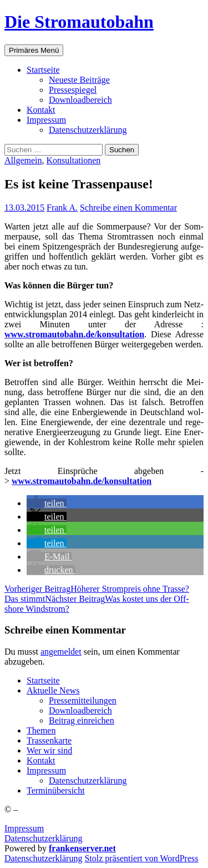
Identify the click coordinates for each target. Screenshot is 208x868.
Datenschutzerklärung (43, 838)
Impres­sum (46, 120)
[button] (47, 503)
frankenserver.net (82, 848)
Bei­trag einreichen (82, 720)
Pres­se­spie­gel (73, 90)
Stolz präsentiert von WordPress (141, 858)
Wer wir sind (49, 750)
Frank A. (62, 208)
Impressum (24, 828)
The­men (41, 730)
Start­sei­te (43, 70)
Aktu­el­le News (53, 690)
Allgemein (23, 160)
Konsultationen (74, 160)
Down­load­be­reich (80, 100)
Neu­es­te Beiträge (79, 80)
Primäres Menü (34, 50)
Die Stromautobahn (79, 22)
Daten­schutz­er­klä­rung (88, 130)
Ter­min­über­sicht (56, 790)
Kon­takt (41, 110)
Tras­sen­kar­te (49, 740)
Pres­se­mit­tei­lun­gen (83, 700)
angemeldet (61, 652)
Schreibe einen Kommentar (128, 208)
